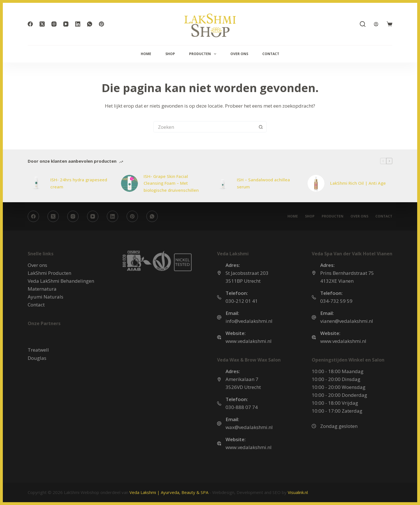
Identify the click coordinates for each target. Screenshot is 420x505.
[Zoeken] (363, 24)
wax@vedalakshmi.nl (249, 427)
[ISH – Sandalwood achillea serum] (223, 183)
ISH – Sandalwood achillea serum (263, 183)
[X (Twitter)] (42, 24)
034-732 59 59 (336, 301)
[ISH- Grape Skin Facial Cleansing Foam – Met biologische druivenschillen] (129, 183)
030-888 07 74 (242, 407)
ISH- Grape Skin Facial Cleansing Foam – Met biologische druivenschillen (171, 183)
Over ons (239, 54)
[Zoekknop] (261, 127)
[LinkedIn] (78, 24)
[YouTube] (66, 24)
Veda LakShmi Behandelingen (61, 281)
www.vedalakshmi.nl (249, 341)
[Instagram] (54, 24)
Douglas (37, 358)
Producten (204, 54)
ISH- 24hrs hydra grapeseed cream (79, 183)
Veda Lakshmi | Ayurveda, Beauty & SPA (169, 492)
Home (146, 54)
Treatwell (38, 350)
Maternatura (42, 289)
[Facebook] (30, 24)
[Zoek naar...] (204, 127)
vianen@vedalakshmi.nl (347, 321)
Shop (170, 54)
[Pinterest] (101, 24)
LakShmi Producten (49, 273)
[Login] (376, 24)
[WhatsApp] (90, 24)
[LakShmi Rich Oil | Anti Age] (316, 183)
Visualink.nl (298, 492)
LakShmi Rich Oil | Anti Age (358, 183)
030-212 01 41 (242, 301)
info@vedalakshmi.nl (249, 321)
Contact (271, 54)
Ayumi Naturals (46, 297)
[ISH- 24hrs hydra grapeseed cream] (36, 183)
